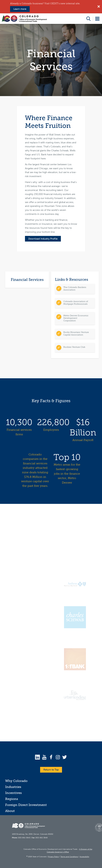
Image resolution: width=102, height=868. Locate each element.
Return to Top (51, 770)
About (10, 811)
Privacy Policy (53, 857)
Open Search (89, 19)
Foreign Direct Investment (26, 805)
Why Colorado (16, 781)
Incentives (13, 793)
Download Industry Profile (43, 239)
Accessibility (84, 857)
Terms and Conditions (69, 857)
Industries (13, 787)
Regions (12, 799)
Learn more (20, 9)
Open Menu (97, 19)
